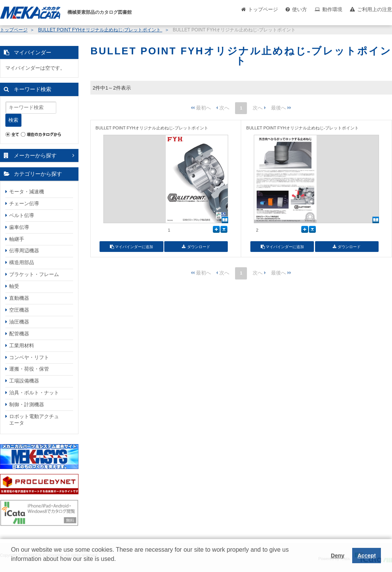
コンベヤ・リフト (29, 357)
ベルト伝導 (22, 215)
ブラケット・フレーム (34, 274)
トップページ (263, 9)
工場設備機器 (24, 381)
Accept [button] (367, 556)
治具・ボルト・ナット (34, 393)
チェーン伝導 (24, 203)
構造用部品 (22, 262)
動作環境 (332, 9)
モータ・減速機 (27, 192)
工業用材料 (22, 346)
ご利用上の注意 (375, 9)
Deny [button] (337, 556)
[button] (12, 565)
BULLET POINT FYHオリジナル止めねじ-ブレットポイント (100, 30)
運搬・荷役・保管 (29, 369)
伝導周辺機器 (24, 251)
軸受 (14, 286)
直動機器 (19, 298)
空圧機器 (19, 310)
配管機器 (19, 334)
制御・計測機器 (27, 404)
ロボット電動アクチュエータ (34, 420)
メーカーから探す (35, 155)
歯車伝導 (19, 227)
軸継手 (17, 239)
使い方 (300, 9)
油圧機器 (19, 322)
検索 (13, 120)
